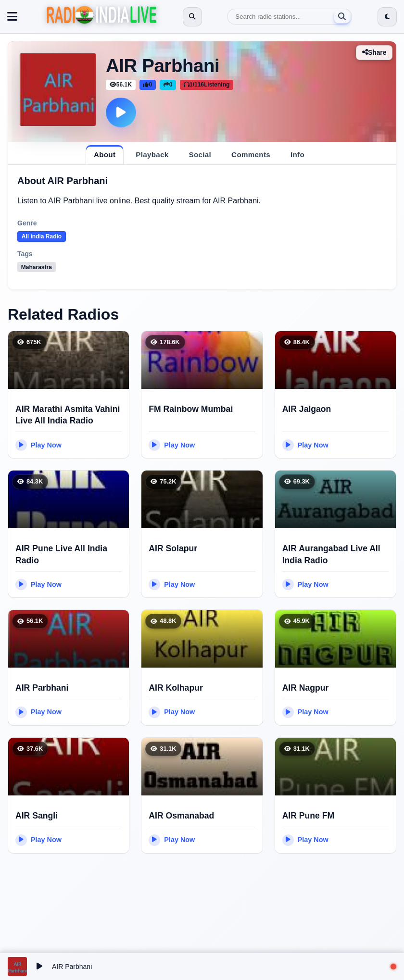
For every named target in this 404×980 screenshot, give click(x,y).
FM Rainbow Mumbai (191, 409)
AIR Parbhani (42, 688)
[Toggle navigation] (12, 17)
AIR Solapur (173, 548)
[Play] (121, 112)
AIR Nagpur (306, 688)
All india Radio (42, 236)
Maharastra (37, 267)
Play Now (38, 445)
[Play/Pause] (39, 967)
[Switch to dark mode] (387, 17)
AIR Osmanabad (181, 816)
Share (374, 52)
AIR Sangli (37, 816)
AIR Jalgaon (307, 409)
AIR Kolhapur (176, 688)
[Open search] (192, 17)
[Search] (290, 17)
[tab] (105, 155)
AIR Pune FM (309, 816)
